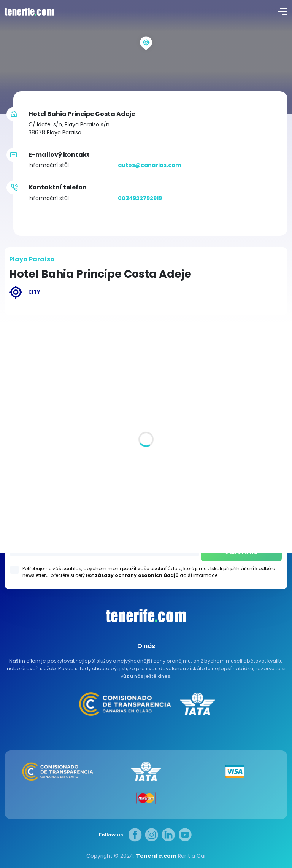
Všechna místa (25, 419)
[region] (146, 57)
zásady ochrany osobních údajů (137, 575)
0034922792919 (140, 198)
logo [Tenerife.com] (29, 11)
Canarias (146, 616)
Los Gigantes (146, 508)
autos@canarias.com (149, 165)
